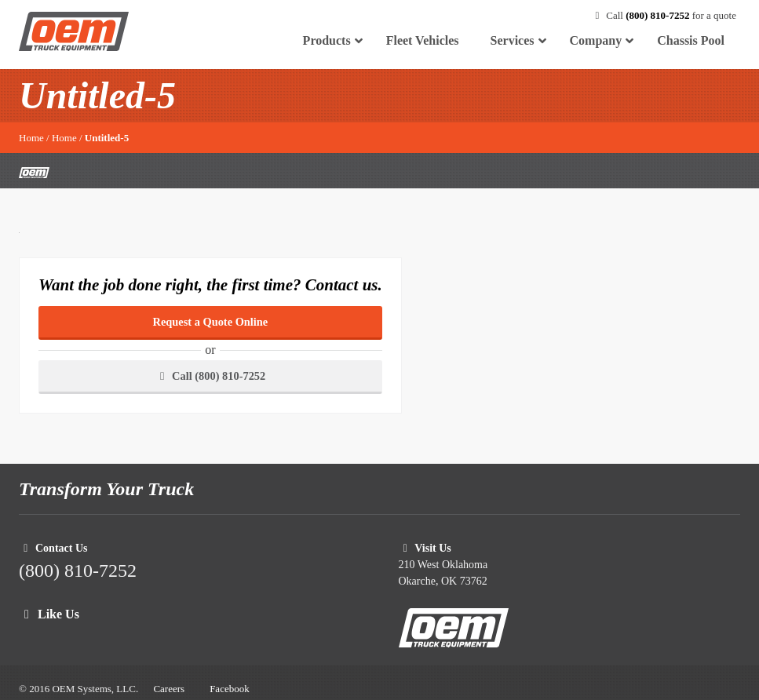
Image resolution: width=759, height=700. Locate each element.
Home (31, 138)
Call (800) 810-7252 (211, 376)
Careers (169, 689)
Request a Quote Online (211, 322)
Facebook (230, 689)
